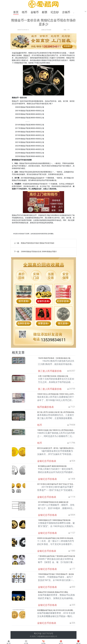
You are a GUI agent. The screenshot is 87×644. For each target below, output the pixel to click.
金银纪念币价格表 (46, 30)
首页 (16, 12)
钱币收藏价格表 (46, 407)
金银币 (35, 12)
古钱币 (66, 12)
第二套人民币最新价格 (50, 389)
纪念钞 (55, 12)
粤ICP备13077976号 (44, 634)
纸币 (25, 12)
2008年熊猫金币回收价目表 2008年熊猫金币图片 (39, 252)
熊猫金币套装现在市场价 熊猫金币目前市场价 (38, 243)
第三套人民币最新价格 (50, 371)
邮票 (45, 12)
